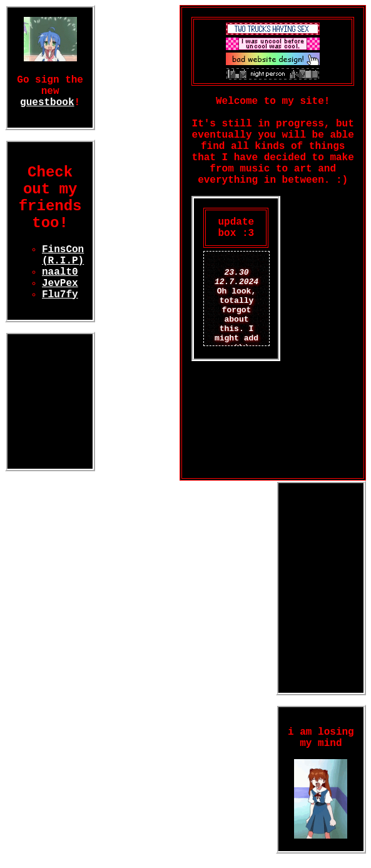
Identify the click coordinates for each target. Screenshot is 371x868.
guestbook (47, 103)
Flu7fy (60, 295)
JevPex (60, 283)
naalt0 (60, 272)
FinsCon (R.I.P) (63, 255)
